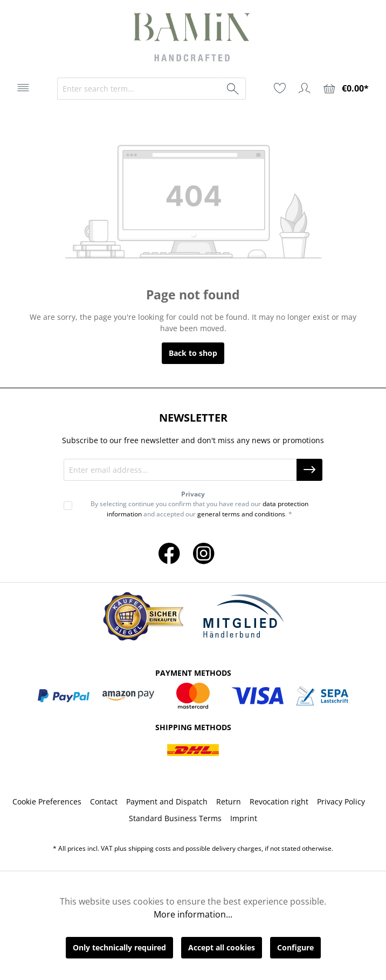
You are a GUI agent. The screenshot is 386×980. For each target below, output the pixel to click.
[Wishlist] (280, 88)
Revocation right (279, 801)
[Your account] (305, 88)
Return (229, 801)
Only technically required (119, 947)
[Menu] (23, 88)
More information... (193, 914)
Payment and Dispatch (167, 801)
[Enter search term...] (139, 89)
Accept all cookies (222, 947)
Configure (295, 947)
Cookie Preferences (47, 801)
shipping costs (150, 848)
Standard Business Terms (175, 818)
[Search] (233, 89)
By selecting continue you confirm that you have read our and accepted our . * (199, 509)
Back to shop (193, 353)
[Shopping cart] (346, 89)
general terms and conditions (241, 514)
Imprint (244, 818)
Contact (104, 801)
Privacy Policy (341, 801)
